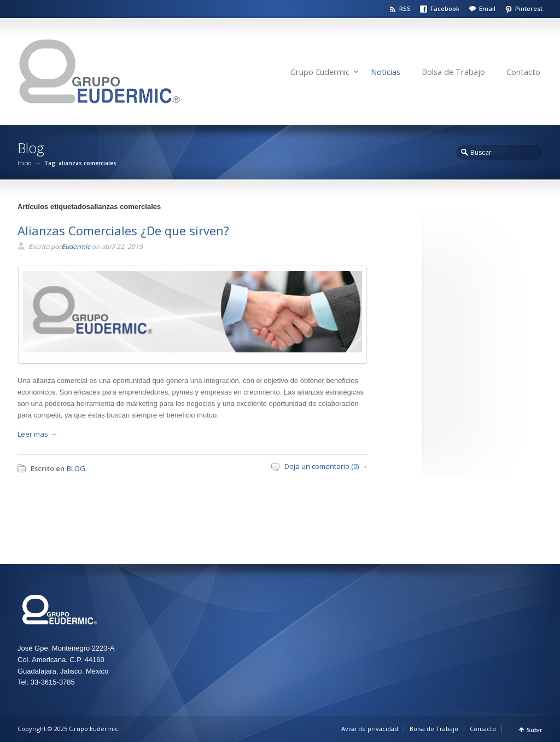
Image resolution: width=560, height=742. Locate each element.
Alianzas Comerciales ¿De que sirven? (123, 230)
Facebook (445, 8)
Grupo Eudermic (320, 72)
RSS (405, 8)
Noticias (386, 72)
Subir (535, 730)
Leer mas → (37, 434)
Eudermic (76, 247)
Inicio (24, 163)
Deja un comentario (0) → (326, 466)
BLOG (76, 468)
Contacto (523, 72)
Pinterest (529, 8)
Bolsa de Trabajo (453, 72)
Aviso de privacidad (370, 729)
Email (487, 8)
